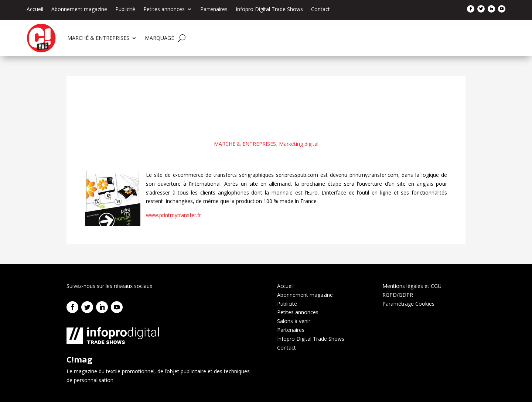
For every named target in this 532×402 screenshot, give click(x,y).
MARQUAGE (159, 38)
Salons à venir (294, 321)
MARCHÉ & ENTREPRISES (98, 38)
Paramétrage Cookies (408, 304)
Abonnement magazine (79, 10)
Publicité (125, 10)
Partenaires (214, 10)
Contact (320, 10)
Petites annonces (164, 10)
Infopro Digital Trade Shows (269, 10)
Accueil (35, 10)
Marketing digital (299, 144)
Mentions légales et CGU (412, 286)
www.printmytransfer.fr (173, 215)
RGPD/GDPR (398, 295)
